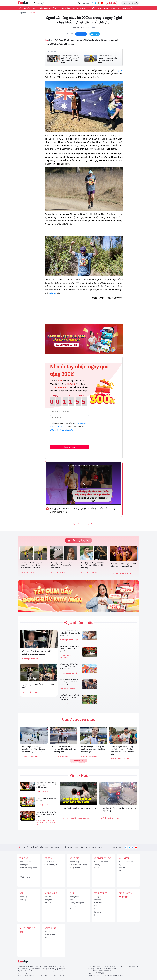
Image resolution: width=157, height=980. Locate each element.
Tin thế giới (24, 865)
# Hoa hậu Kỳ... (34, 573)
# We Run (25, 756)
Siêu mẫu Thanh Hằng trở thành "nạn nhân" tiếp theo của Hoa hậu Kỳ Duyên (32, 565)
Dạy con (48, 897)
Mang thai (48, 900)
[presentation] (67, 437)
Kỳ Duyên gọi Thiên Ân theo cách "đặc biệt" (38, 686)
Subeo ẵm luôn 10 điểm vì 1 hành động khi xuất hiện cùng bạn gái (69, 682)
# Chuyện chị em (65, 704)
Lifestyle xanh (50, 935)
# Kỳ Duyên (36, 692)
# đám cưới (75, 704)
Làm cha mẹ (97, 8)
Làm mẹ (98, 912)
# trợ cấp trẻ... (76, 640)
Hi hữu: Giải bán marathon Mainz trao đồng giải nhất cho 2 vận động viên (64, 749)
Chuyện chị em (69, 8)
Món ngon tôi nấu (126, 871)
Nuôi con (48, 903)
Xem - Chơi (24, 874)
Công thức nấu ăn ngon (126, 863)
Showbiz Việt (49, 862)
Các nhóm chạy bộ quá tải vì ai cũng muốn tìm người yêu (124, 565)
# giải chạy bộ (93, 756)
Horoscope (74, 909)
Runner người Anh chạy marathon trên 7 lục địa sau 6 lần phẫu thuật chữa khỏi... (34, 749)
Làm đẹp (23, 900)
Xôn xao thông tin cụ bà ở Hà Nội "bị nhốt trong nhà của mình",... (37, 653)
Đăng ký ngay (70, 447)
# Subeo (73, 688)
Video (113, 8)
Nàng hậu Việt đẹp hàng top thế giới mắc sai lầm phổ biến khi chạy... (93, 565)
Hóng (97, 868)
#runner (81, 524)
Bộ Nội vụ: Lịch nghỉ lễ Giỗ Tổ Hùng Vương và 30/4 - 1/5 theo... (69, 648)
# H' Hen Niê (93, 573)
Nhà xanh (48, 938)
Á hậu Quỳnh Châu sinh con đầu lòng (46, 799)
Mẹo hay (123, 868)
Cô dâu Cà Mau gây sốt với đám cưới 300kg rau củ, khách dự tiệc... (69, 697)
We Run (32, 13)
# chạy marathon (34, 756)
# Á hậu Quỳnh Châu (43, 805)
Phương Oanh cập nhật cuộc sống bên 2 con (78, 808)
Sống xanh (45, 8)
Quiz (106, 8)
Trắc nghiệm (74, 897)
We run (47, 932)
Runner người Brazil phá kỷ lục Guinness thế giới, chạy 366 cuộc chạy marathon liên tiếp (123, 750)
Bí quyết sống (75, 868)
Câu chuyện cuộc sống (78, 865)
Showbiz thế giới (51, 865)
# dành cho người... (124, 759)
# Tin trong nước (27, 659)
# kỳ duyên (62, 573)
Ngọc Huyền (77, 27)
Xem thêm (78, 761)
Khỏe (21, 903)
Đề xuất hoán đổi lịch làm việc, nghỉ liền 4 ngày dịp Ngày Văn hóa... (69, 666)
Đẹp (88, 8)
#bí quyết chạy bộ (90, 524)
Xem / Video (101, 893)
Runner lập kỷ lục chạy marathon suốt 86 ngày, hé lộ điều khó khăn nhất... (108, 59)
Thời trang (23, 897)
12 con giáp (74, 906)
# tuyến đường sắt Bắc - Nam (109, 818)
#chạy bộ (75, 524)
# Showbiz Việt (26, 692)
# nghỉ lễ (74, 673)
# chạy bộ (127, 573)
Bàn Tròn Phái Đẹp (27, 930)
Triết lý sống (74, 862)
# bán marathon (64, 756)
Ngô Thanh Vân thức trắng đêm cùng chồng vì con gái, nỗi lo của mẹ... (46, 785)
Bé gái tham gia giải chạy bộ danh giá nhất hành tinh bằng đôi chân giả (93, 749)
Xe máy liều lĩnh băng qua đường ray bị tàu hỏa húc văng (118, 809)
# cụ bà (35, 659)
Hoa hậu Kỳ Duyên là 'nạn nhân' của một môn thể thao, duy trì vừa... (63, 565)
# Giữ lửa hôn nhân (118, 573)
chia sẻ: (70, 34)
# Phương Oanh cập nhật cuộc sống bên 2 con (75, 818)
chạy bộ (40, 3)
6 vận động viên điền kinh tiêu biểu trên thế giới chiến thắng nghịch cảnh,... (70, 59)
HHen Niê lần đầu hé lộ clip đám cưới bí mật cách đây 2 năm (46, 814)
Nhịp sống (98, 909)
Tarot (71, 900)
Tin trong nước (25, 862)
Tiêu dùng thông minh (28, 868)
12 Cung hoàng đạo (77, 903)
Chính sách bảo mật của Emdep (62, 430)
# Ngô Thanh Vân (42, 792)
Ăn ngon (81, 8)
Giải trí (35, 8)
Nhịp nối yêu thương (126, 895)
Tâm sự (97, 865)
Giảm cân (98, 903)
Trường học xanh (51, 941)
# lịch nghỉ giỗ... (65, 658)
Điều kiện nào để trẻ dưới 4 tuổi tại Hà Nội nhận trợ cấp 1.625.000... (70, 633)
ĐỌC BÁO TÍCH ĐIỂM (125, 8)
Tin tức (26, 8)
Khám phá (23, 871)
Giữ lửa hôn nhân (101, 862)
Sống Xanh (22, 13)
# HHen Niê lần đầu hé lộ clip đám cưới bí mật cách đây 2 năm (46, 823)
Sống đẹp (56, 8)
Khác (96, 915)
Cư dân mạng (25, 877)
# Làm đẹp (25, 573)
